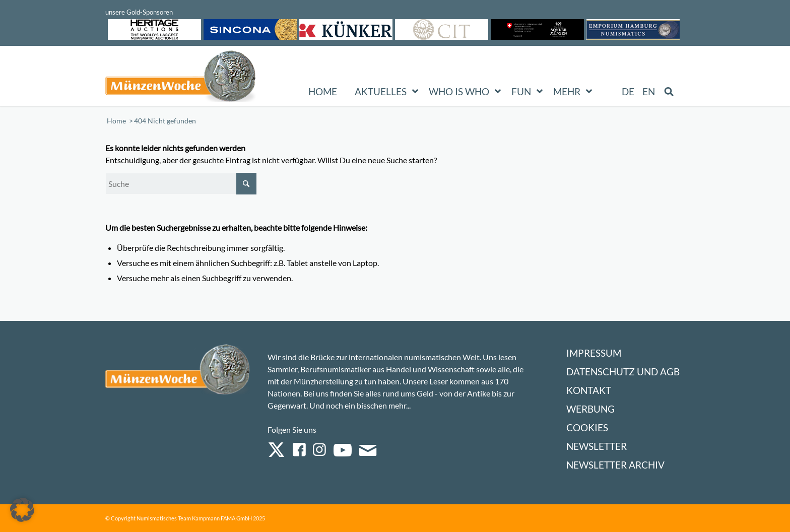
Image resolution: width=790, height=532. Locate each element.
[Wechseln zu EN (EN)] (649, 92)
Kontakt (589, 390)
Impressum (594, 353)
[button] (22, 510)
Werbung (590, 409)
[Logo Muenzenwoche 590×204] (181, 78)
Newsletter (597, 446)
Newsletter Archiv (615, 465)
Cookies (587, 427)
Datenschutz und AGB (623, 372)
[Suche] (181, 184)
